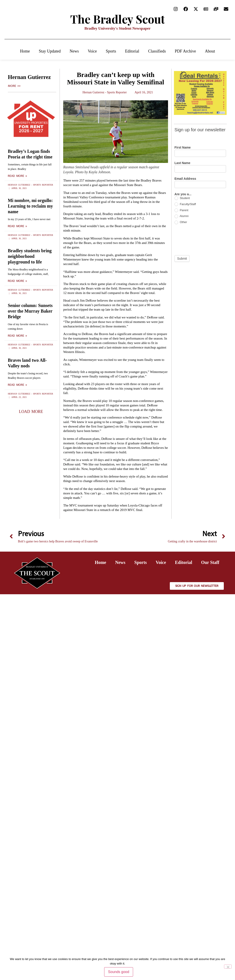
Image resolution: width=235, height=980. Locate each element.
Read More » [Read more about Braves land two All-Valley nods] (17, 385)
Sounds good (119, 972)
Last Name (182, 163)
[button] (31, 412)
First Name (183, 148)
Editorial (132, 51)
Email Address (185, 179)
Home (25, 51)
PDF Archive (185, 51)
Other (181, 222)
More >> (14, 86)
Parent (181, 210)
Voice (92, 51)
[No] (228, 967)
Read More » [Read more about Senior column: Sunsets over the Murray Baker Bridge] (17, 336)
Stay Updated (50, 51)
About (210, 51)
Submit (182, 259)
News (74, 51)
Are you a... (183, 194)
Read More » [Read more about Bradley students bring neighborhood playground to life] (17, 281)
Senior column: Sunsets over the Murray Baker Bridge (30, 311)
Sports (111, 51)
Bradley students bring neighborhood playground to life (30, 256)
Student (182, 198)
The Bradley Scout (118, 19)
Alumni (182, 216)
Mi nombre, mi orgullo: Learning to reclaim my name (30, 206)
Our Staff (210, 562)
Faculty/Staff (185, 204)
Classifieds (157, 51)
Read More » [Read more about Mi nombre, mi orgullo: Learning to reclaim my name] (17, 226)
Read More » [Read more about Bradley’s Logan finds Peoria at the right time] (17, 176)
